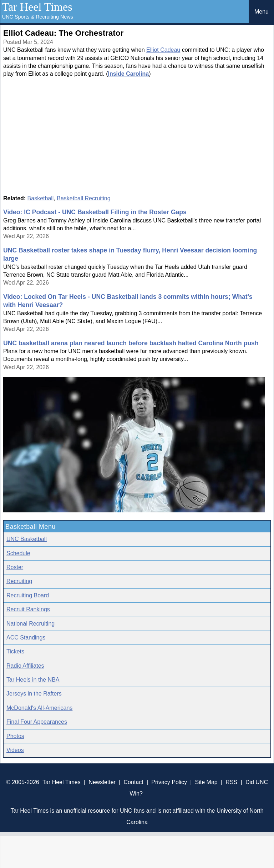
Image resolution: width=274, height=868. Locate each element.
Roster (15, 567)
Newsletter (102, 782)
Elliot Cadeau (163, 50)
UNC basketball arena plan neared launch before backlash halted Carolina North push (131, 343)
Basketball (41, 198)
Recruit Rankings (28, 609)
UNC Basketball (27, 539)
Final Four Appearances (37, 722)
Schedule (18, 553)
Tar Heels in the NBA (33, 680)
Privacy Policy (169, 782)
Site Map (206, 782)
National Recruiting (31, 624)
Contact (134, 782)
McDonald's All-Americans (39, 708)
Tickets (15, 651)
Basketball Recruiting (83, 198)
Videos (15, 750)
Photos (15, 736)
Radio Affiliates (25, 666)
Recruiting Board (28, 595)
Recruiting (19, 581)
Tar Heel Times (37, 7)
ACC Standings (26, 638)
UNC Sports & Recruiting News (38, 17)
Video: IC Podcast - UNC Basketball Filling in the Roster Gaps (95, 212)
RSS (231, 782)
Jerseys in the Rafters (34, 694)
